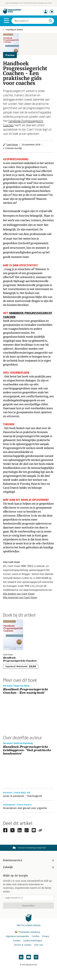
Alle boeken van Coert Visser (19, 594)
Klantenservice (28, 860)
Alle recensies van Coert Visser (20, 597)
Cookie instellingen (33, 941)
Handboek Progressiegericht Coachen (20, 659)
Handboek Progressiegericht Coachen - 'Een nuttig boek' (25, 691)
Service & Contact (23, 945)
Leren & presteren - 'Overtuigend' (23, 796)
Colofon (36, 936)
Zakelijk (28, 867)
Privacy (46, 936)
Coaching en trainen (14, 30)
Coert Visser (12, 145)
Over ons (38, 945)
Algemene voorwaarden (17, 936)
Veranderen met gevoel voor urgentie (25, 808)
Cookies (17, 941)
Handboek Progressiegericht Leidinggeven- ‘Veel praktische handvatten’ (27, 750)
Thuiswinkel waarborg (28, 932)
